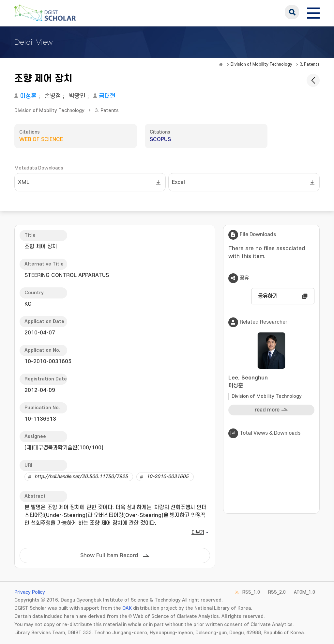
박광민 (77, 96)
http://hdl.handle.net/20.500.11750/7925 (81, 477)
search (292, 12)
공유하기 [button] (268, 296)
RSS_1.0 (251, 592)
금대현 (107, 96)
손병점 (53, 96)
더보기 (198, 532)
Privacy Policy (30, 592)
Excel (178, 182)
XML (24, 182)
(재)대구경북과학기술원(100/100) (64, 448)
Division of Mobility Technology (261, 64)
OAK (127, 608)
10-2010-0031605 (167, 477)
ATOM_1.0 (304, 592)
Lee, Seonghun (271, 382)
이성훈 (28, 96)
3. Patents (310, 64)
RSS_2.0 (277, 592)
